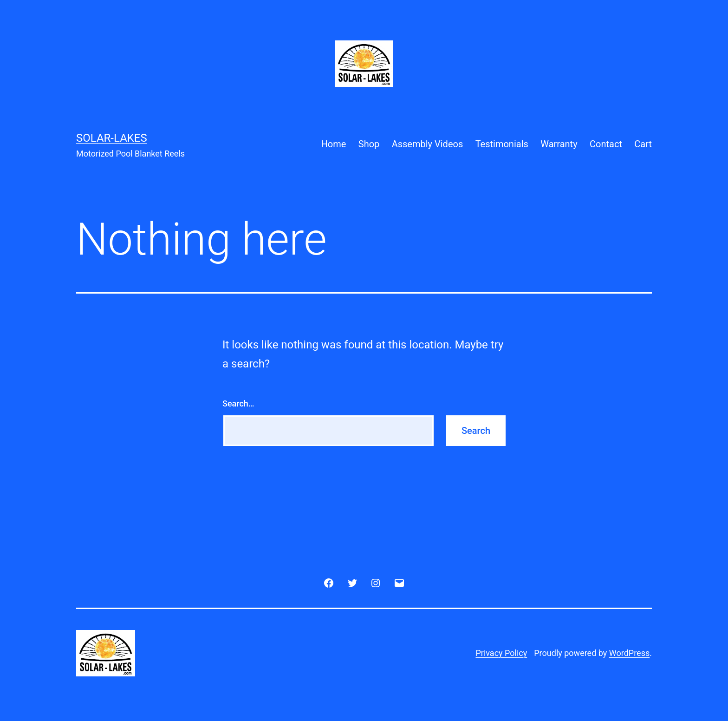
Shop (369, 144)
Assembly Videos (428, 144)
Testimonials (502, 144)
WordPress (629, 653)
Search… (238, 403)
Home (334, 144)
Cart (643, 144)
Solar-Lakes (112, 138)
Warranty (559, 144)
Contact (606, 144)
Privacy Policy (501, 653)
